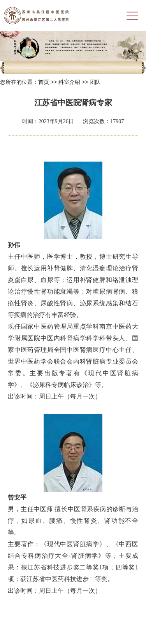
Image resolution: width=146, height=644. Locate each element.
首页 (44, 82)
